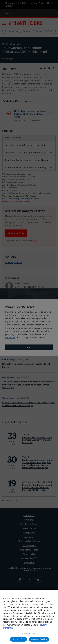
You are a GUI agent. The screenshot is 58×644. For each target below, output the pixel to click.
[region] (29, 617)
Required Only (18, 639)
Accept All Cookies (39, 639)
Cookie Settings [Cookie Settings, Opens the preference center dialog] (29, 634)
